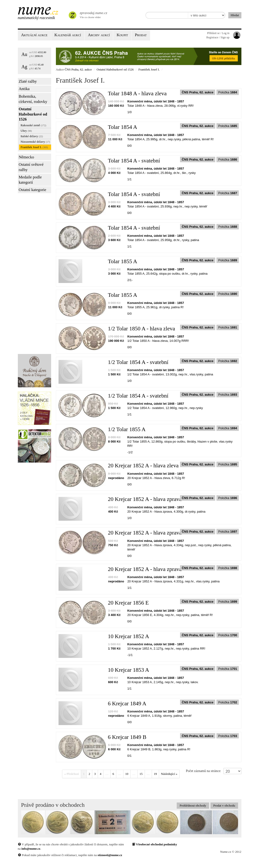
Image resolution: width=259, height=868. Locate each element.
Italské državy (32, 136)
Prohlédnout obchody (193, 805)
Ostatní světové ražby (31, 167)
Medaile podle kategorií (30, 180)
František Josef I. (34, 147)
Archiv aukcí (99, 35)
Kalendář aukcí (68, 35)
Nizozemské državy (35, 142)
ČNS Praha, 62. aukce (78, 69)
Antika (24, 89)
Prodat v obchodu (224, 805)
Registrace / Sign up (218, 37)
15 (141, 774)
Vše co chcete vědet (93, 14)
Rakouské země (33, 125)
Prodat (141, 35)
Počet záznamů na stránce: (203, 771)
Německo (26, 157)
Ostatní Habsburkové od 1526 (33, 114)
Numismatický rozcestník (36, 18)
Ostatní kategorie (32, 190)
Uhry (26, 131)
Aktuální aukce (34, 35)
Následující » (169, 774)
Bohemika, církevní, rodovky (33, 99)
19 (155, 774)
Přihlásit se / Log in (218, 33)
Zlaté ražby (28, 81)
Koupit (122, 35)
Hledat (235, 15)
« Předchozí (72, 774)
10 (127, 774)
